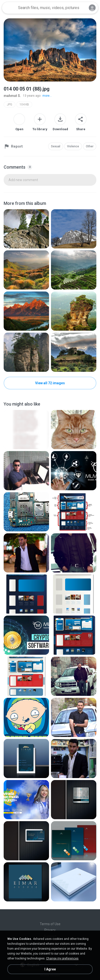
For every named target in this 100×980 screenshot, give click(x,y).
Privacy (50, 930)
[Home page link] (9, 8)
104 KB (24, 105)
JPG (10, 105)
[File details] (26, 229)
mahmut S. (12, 96)
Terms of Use (50, 924)
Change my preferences (62, 958)
